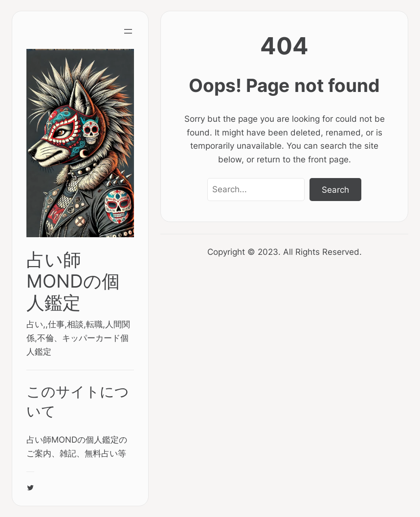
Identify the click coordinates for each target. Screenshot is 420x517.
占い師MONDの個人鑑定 (73, 281)
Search (335, 190)
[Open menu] (128, 31)
